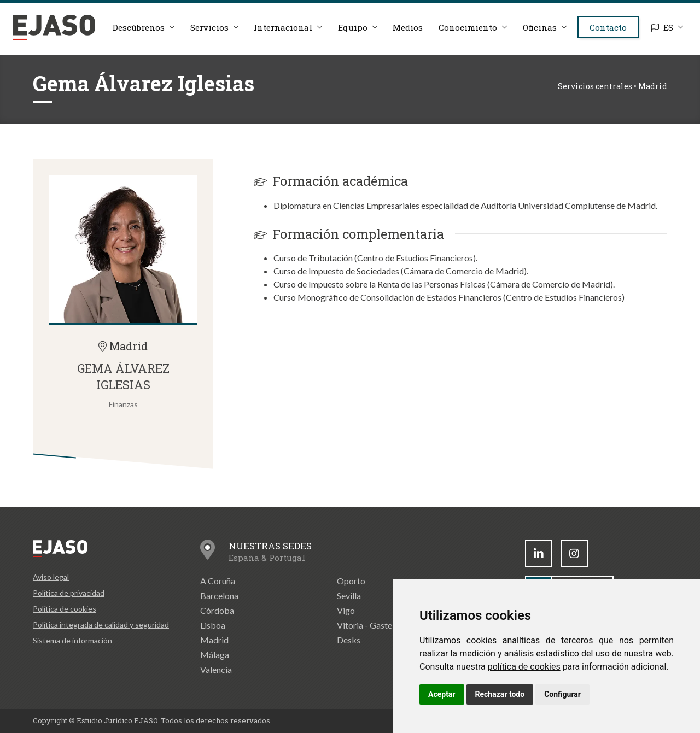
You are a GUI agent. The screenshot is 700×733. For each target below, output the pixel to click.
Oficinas (542, 34)
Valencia (216, 669)
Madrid (214, 640)
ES (661, 35)
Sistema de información (72, 640)
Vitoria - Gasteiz (368, 625)
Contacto (612, 34)
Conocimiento (469, 34)
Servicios (207, 34)
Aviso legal (51, 577)
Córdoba (217, 610)
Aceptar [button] (442, 694)
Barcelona (219, 596)
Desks (349, 640)
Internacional (282, 34)
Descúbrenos (136, 34)
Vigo (346, 610)
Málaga (215, 655)
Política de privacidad (69, 593)
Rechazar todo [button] (500, 694)
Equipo (352, 34)
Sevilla (349, 596)
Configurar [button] (562, 694)
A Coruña (218, 581)
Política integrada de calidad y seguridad (101, 624)
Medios (408, 34)
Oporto (351, 581)
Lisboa (213, 625)
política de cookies (524, 667)
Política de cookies (65, 609)
